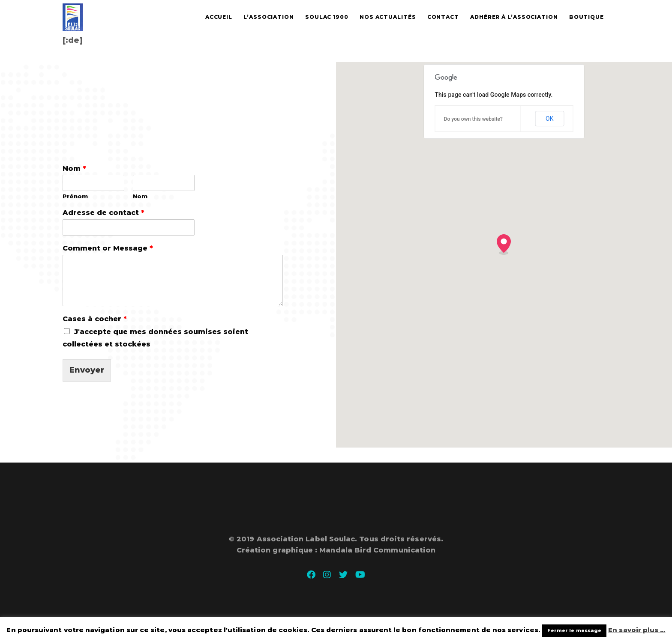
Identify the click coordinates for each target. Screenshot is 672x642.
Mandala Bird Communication (377, 550)
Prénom (75, 196)
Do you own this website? (473, 119)
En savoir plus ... (637, 630)
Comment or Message (108, 248)
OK (549, 119)
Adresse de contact (103, 213)
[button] (504, 245)
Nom (74, 169)
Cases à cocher (95, 319)
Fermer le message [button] (574, 630)
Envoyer (87, 370)
